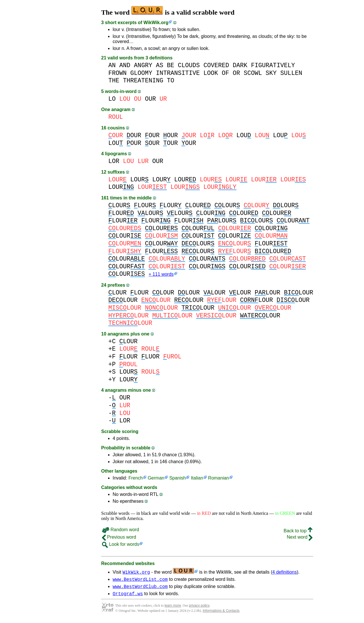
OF (226, 73)
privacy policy (199, 609)
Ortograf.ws (128, 597)
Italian (197, 479)
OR (236, 73)
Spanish (178, 479)
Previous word (119, 538)
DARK (240, 65)
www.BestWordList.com (140, 581)
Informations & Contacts (221, 614)
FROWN (118, 73)
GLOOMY (141, 73)
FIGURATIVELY (273, 65)
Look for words (121, 545)
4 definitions (284, 573)
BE (171, 65)
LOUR (140, 179)
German (156, 479)
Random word (121, 530)
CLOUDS (189, 65)
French (136, 479)
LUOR (150, 357)
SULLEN (291, 73)
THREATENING (143, 80)
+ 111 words (161, 275)
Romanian (219, 479)
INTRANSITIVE (178, 73)
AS (160, 65)
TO (171, 80)
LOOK (211, 73)
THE (114, 80)
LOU (244, 135)
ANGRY (143, 65)
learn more (173, 609)
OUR (150, 99)
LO (112, 99)
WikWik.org (156, 23)
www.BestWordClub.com (140, 589)
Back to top (298, 531)
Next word (300, 538)
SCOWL (253, 73)
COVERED (216, 65)
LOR (114, 161)
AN (112, 65)
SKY (271, 73)
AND (125, 65)
